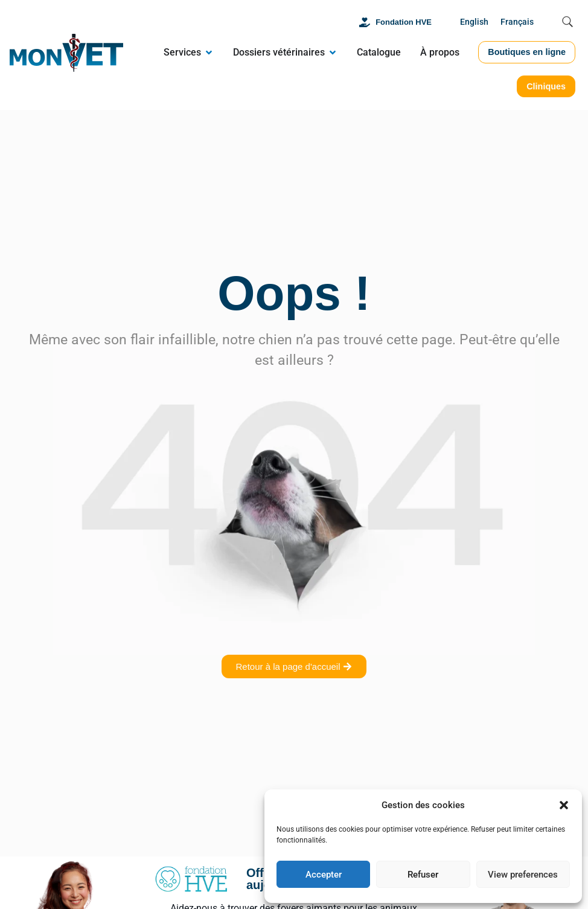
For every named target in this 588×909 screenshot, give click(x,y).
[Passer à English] (474, 23)
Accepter (324, 875)
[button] (564, 805)
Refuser (423, 875)
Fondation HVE (404, 22)
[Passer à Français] (517, 23)
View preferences (523, 875)
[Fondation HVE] (365, 22)
